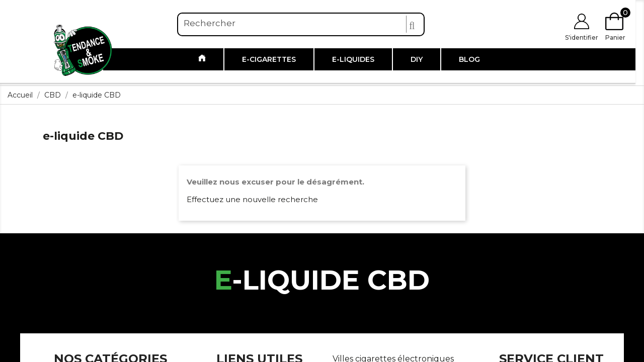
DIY (417, 59)
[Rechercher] (301, 24)
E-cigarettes (269, 59)
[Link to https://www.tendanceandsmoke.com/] (83, 50)
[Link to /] (202, 59)
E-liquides (353, 59)
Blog (469, 59)
